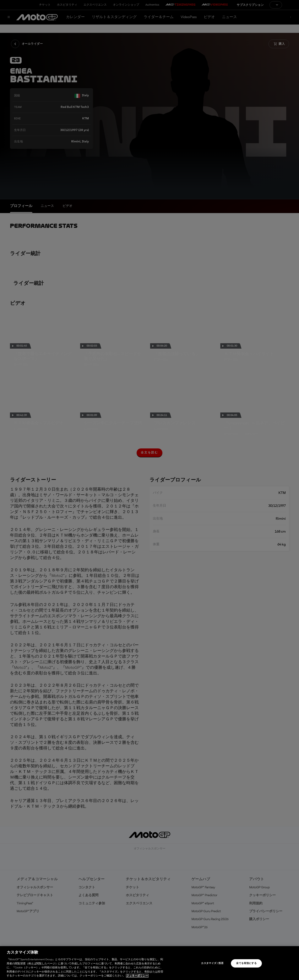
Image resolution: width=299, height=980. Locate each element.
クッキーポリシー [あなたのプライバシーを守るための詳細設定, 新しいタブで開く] (137, 976)
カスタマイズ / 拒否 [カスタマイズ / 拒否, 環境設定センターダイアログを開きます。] (212, 963)
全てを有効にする (246, 963)
